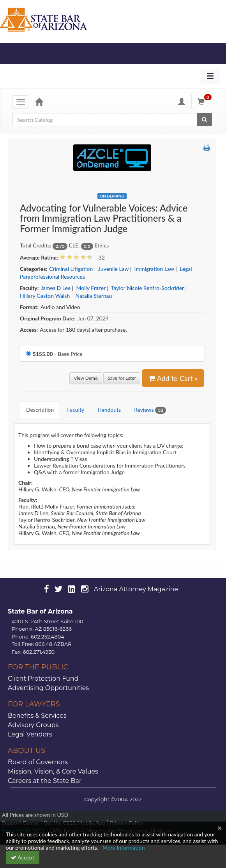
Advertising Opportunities (48, 688)
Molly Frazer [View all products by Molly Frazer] (91, 288)
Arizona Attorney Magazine (136, 589)
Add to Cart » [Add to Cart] (173, 378)
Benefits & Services (37, 716)
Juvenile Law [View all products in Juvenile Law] (113, 269)
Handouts (109, 410)
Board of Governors (38, 762)
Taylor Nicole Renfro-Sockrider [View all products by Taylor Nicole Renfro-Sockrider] (147, 288)
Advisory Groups (33, 725)
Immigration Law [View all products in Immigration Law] (154, 269)
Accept (23, 857)
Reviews (150, 410)
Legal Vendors (30, 734)
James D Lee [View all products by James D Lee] (56, 288)
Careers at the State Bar (45, 781)
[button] (207, 148)
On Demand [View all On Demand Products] (112, 196)
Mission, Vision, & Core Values (53, 771)
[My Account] (182, 101)
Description (40, 410)
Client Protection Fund (43, 679)
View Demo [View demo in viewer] (86, 378)
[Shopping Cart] (206, 101)
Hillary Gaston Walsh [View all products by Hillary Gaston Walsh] (45, 296)
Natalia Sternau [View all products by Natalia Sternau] (94, 296)
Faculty (76, 410)
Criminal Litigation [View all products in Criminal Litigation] (71, 269)
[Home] (39, 101)
